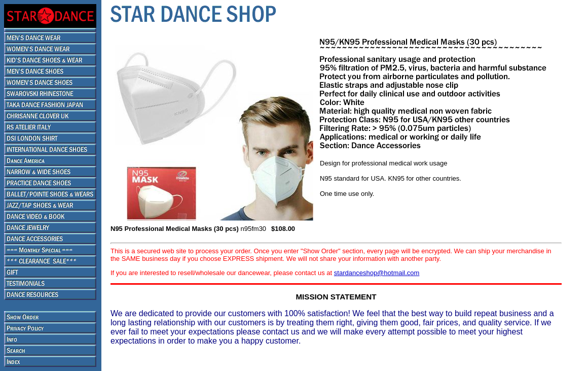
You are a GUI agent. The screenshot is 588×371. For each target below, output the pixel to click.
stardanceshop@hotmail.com (377, 273)
